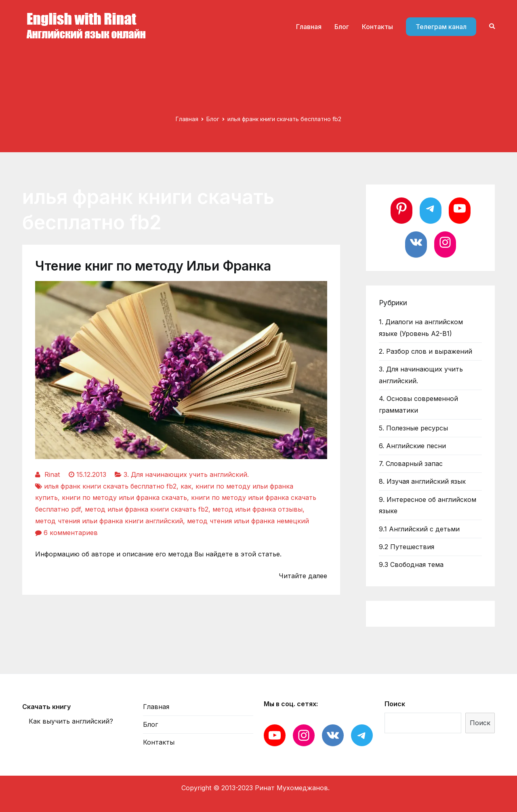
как (186, 486)
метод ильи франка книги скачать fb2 (147, 509)
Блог (342, 27)
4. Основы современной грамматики (418, 404)
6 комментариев (71, 533)
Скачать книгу (46, 707)
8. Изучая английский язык (422, 481)
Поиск (395, 704)
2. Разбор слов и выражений (426, 351)
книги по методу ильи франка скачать (124, 497)
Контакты (377, 27)
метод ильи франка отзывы (257, 509)
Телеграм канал (441, 27)
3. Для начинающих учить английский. (186, 474)
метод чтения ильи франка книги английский (109, 521)
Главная (309, 27)
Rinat (52, 474)
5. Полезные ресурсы (413, 428)
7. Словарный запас (411, 464)
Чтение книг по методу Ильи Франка (153, 266)
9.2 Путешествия (407, 547)
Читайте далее (303, 576)
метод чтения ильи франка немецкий (248, 521)
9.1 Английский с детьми (419, 529)
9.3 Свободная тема (411, 564)
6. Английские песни (412, 446)
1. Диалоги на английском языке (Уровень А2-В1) (421, 328)
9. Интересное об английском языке (428, 505)
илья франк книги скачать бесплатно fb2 (110, 486)
